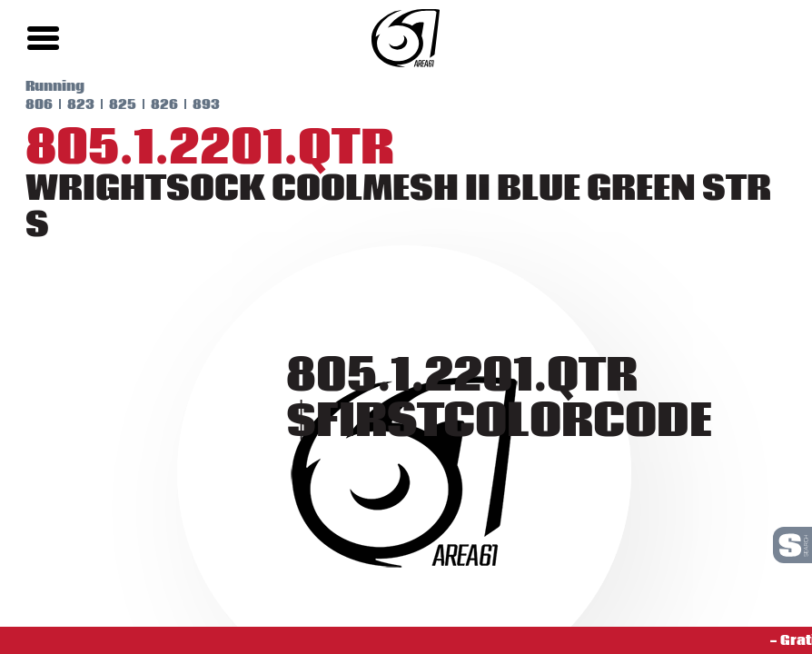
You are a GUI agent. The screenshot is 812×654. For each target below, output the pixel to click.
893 (181, 104)
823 (55, 104)
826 (139, 104)
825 (97, 104)
